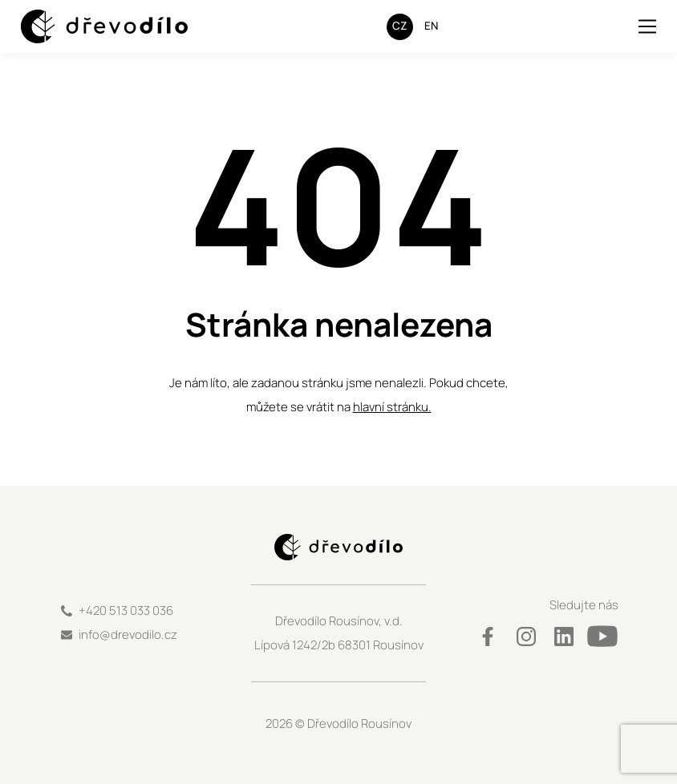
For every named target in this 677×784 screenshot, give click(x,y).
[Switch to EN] (431, 27)
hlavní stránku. (392, 407)
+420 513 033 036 (126, 610)
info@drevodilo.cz (128, 634)
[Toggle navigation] (648, 26)
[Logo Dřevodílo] (89, 27)
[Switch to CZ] (400, 27)
